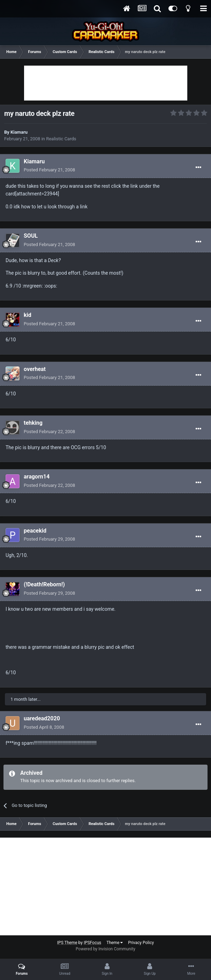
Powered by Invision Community (105, 949)
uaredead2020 (42, 718)
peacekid (35, 531)
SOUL (31, 236)
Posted (49, 170)
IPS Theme (67, 943)
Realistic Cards (61, 139)
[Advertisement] (106, 83)
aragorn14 (37, 477)
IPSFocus (92, 943)
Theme (115, 943)
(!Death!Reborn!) (44, 584)
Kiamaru (19, 132)
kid (28, 315)
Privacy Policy (141, 943)
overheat (35, 369)
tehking (33, 423)
